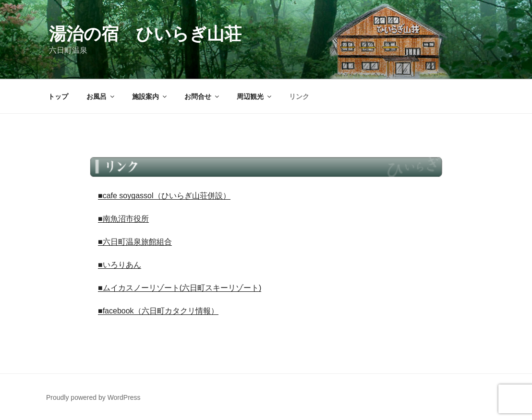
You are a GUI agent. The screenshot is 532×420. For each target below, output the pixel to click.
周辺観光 (255, 96)
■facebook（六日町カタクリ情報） (158, 311)
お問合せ (202, 96)
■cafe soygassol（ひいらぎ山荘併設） (164, 196)
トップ (58, 96)
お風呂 (101, 96)
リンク (299, 96)
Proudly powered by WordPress (93, 397)
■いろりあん (120, 265)
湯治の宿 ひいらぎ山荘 (145, 34)
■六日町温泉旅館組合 (135, 242)
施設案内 (150, 96)
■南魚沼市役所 (123, 219)
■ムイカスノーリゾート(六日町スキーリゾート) (180, 288)
